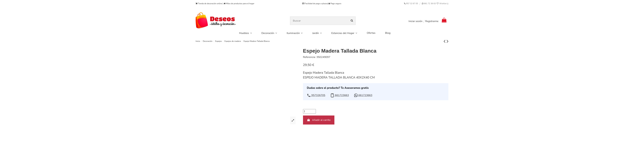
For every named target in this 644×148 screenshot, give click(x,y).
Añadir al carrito (319, 120)
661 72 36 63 (430, 4)
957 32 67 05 (412, 4)
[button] (316, 95)
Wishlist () (442, 4)
